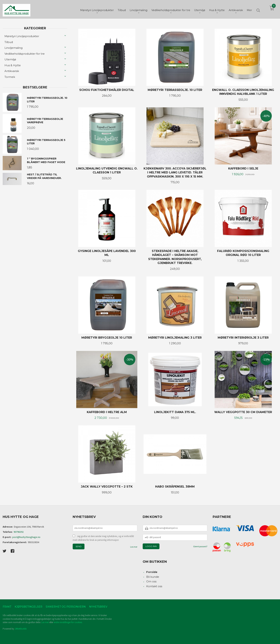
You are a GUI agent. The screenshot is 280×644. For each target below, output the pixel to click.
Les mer (134, 547)
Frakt (7, 607)
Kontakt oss (154, 586)
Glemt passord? (200, 546)
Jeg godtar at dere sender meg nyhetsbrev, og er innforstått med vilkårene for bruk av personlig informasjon (103, 538)
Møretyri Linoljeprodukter (22, 36)
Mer (249, 9)
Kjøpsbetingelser (28, 607)
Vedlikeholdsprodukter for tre (25, 54)
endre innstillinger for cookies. (68, 622)
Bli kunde (153, 577)
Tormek (10, 77)
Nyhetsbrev (98, 607)
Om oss (151, 581)
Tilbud (9, 42)
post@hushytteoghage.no (26, 537)
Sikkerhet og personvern (66, 607)
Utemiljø (10, 59)
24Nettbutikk (21, 629)
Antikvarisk (12, 71)
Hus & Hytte (13, 65)
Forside (152, 572)
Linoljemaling (13, 48)
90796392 (19, 532)
